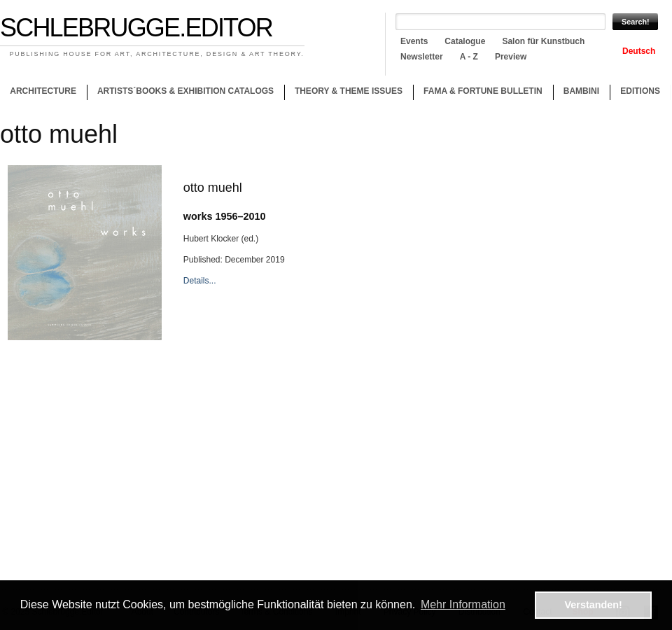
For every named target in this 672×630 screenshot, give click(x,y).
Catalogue (465, 41)
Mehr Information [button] (463, 604)
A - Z (469, 57)
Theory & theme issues (345, 93)
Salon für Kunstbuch (543, 41)
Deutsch (639, 51)
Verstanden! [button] (594, 605)
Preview (511, 57)
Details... (200, 281)
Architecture (43, 91)
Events (414, 41)
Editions (640, 91)
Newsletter (422, 57)
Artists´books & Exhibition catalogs (185, 91)
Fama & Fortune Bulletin (483, 91)
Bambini (581, 91)
